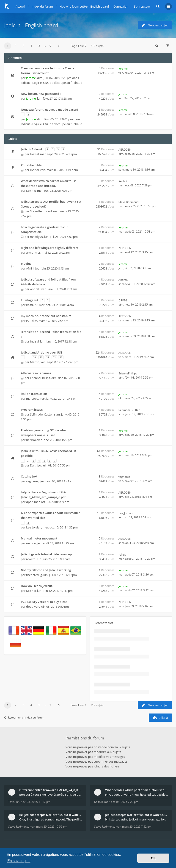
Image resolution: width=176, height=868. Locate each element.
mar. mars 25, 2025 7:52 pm (133, 827)
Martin (35, 362)
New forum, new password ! (41, 94)
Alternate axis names (36, 373)
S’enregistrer (142, 6)
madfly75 (36, 237)
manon (31, 543)
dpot (29, 502)
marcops (32, 399)
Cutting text (29, 476)
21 (48, 357)
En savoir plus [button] (19, 861)
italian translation (34, 394)
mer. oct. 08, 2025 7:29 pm (121, 802)
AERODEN (125, 150)
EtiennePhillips (40, 378)
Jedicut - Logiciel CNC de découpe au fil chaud (52, 83)
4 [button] (31, 46)
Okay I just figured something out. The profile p (51, 819)
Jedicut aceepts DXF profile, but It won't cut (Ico (136, 815)
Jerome (31, 78)
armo (30, 253)
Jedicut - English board (31, 25)
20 (41, 357)
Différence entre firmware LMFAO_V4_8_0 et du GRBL (51, 790)
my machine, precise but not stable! (46, 316)
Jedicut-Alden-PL (32, 149)
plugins (26, 264)
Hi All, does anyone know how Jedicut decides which (136, 795)
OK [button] (153, 858)
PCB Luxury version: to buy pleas (44, 602)
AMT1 (30, 268)
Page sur (78, 46)
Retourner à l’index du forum (24, 718)
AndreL (35, 289)
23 (61, 357)
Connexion (121, 6)
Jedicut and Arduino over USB (42, 352)
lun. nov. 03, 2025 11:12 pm (33, 802)
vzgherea (32, 481)
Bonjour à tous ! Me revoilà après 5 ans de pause (51, 795)
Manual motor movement (39, 538)
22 (54, 357)
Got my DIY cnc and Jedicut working (46, 570)
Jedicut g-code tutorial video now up (46, 554)
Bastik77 (32, 305)
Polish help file (31, 165)
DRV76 (123, 300)
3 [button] (23, 46)
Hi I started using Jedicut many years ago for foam (136, 819)
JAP (28, 321)
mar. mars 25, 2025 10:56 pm (48, 827)
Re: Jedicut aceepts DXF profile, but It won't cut (51, 815)
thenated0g (34, 575)
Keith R (31, 191)
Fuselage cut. (30, 300)
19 (34, 357)
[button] (59, 46)
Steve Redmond (41, 211)
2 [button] (15, 46)
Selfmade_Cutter (41, 414)
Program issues (32, 410)
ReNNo (31, 440)
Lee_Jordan (34, 527)
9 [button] (50, 46)
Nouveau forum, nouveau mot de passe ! (49, 110)
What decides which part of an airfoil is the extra (136, 790)
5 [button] (39, 46)
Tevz (11, 802)
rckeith (31, 559)
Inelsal (34, 154)
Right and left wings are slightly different (50, 248)
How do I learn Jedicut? (37, 586)
